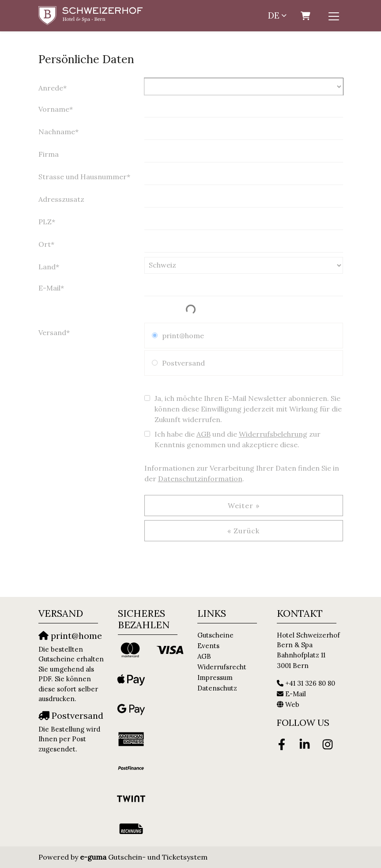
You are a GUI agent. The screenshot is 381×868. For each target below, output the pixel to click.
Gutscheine (215, 635)
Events (208, 646)
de (274, 15)
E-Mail (296, 694)
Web (292, 704)
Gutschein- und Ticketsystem (144, 857)
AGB (204, 656)
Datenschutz (217, 688)
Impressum (215, 677)
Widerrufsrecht (222, 667)
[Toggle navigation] (334, 16)
